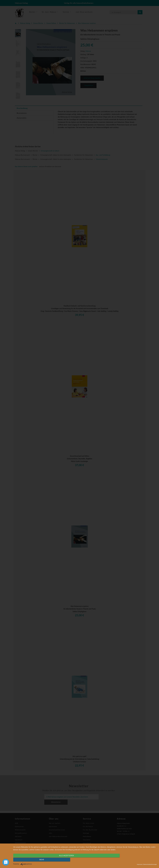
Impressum (140, 864)
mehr (135, 860)
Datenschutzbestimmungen (150, 864)
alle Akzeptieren (63, 860)
